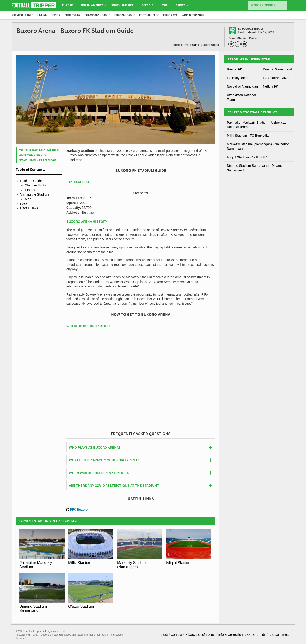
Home (177, 45)
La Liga (42, 15)
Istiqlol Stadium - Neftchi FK (247, 157)
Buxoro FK (235, 69)
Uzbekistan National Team (241, 97)
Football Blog (149, 15)
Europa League (125, 15)
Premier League (22, 15)
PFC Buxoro (77, 509)
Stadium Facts (35, 185)
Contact (176, 635)
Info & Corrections (231, 635)
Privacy (190, 635)
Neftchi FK (270, 86)
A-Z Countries (279, 635)
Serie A (56, 15)
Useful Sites (207, 635)
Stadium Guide (31, 181)
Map (28, 199)
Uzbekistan (190, 45)
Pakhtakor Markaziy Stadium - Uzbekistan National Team (257, 125)
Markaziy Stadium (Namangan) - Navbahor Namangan (258, 147)
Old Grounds (256, 635)
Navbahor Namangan (242, 86)
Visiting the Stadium (35, 194)
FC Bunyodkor (237, 78)
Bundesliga (72, 15)
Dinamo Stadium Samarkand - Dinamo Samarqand (255, 168)
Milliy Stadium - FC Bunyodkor (249, 136)
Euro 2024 (170, 15)
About (164, 635)
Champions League (97, 15)
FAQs (24, 204)
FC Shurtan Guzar (276, 78)
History (30, 190)
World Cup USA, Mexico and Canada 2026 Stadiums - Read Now (39, 155)
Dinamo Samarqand (277, 69)
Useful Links (29, 208)
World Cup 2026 (193, 15)
